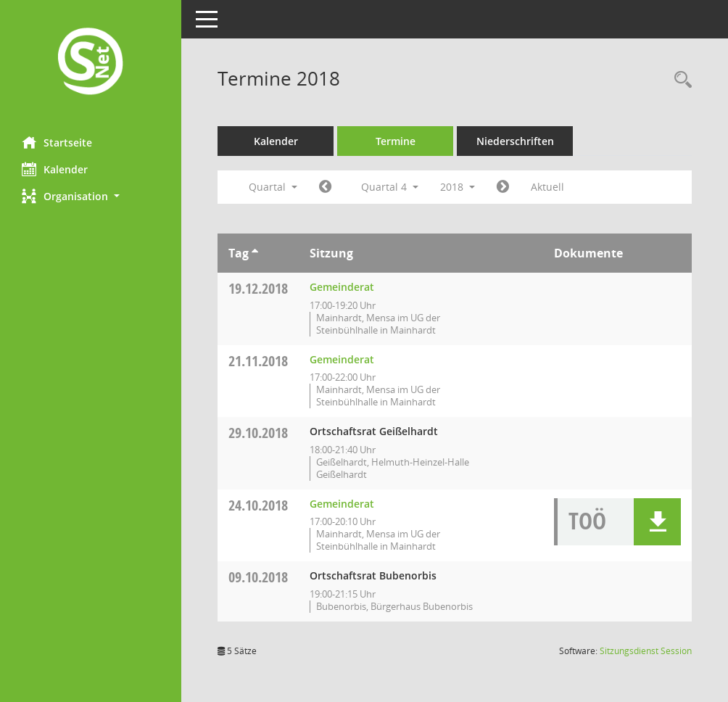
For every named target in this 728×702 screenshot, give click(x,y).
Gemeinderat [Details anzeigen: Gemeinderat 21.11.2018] (342, 359)
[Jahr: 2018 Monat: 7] (325, 187)
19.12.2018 (258, 288)
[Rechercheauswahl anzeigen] (679, 80)
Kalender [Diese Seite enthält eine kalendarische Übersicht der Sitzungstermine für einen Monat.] (55, 169)
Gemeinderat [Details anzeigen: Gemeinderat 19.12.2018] (342, 287)
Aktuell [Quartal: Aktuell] (547, 187)
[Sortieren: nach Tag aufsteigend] (255, 253)
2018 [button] (458, 187)
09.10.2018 (258, 577)
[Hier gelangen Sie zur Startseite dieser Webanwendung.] (91, 63)
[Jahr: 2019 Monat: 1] (503, 187)
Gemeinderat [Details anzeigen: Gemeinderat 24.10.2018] (342, 504)
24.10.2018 (258, 505)
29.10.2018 (258, 433)
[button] (91, 196)
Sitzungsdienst (646, 651)
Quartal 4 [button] (390, 187)
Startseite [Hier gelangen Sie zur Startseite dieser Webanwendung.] (57, 142)
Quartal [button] (273, 187)
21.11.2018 (258, 361)
